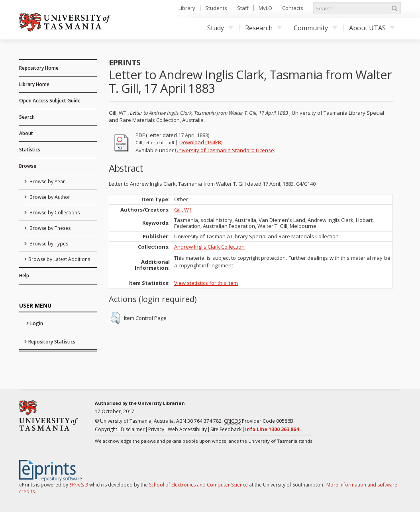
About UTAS (372, 28)
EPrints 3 (79, 485)
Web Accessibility (187, 429)
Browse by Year (47, 181)
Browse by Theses (49, 228)
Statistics (30, 150)
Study (220, 28)
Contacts (293, 8)
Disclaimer (133, 429)
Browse (28, 166)
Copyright (106, 429)
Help (24, 276)
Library (187, 8)
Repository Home (39, 68)
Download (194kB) (201, 142)
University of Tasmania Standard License (225, 150)
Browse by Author (49, 197)
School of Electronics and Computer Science (198, 485)
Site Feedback (226, 429)
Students (216, 8)
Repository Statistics (52, 342)
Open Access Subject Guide (50, 101)
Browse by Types (48, 244)
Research (263, 28)
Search (27, 117)
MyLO (265, 8)
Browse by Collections (54, 213)
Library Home (34, 84)
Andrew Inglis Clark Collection (209, 247)
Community (315, 28)
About (26, 133)
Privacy (156, 429)
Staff (243, 8)
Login (37, 323)
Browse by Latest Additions (59, 259)
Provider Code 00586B (259, 421)
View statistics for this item (206, 283)
